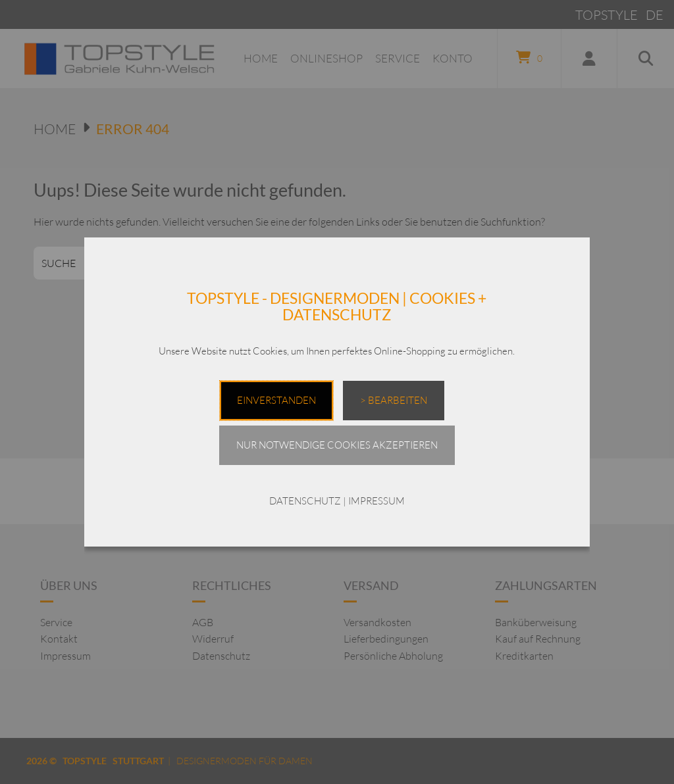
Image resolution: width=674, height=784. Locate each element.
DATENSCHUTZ (305, 501)
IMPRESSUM (376, 501)
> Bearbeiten (394, 400)
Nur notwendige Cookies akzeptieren (337, 445)
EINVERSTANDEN (276, 400)
